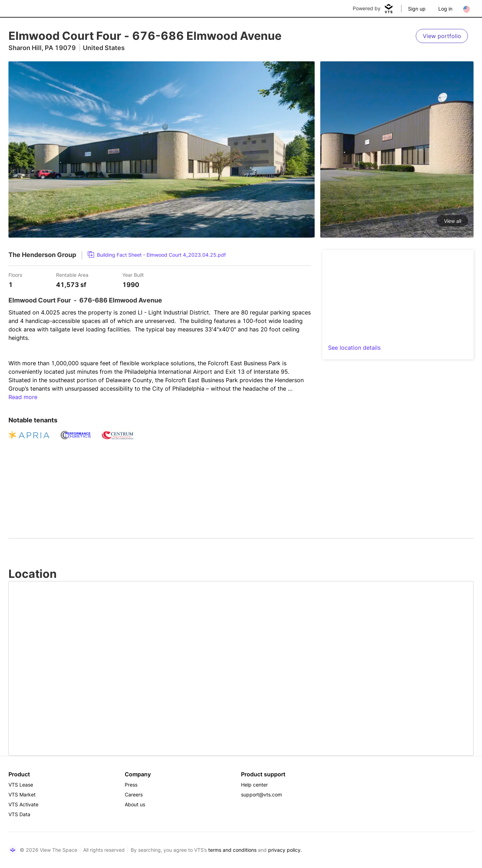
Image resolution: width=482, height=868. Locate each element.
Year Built (133, 274)
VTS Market (22, 794)
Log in (445, 9)
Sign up (417, 9)
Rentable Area (72, 274)
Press (131, 785)
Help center (254, 785)
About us (135, 804)
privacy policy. (285, 850)
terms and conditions (232, 850)
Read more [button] (23, 397)
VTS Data (19, 814)
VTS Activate (23, 804)
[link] (157, 255)
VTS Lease (21, 785)
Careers (134, 794)
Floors (15, 274)
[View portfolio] (442, 36)
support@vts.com (261, 794)
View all (453, 221)
